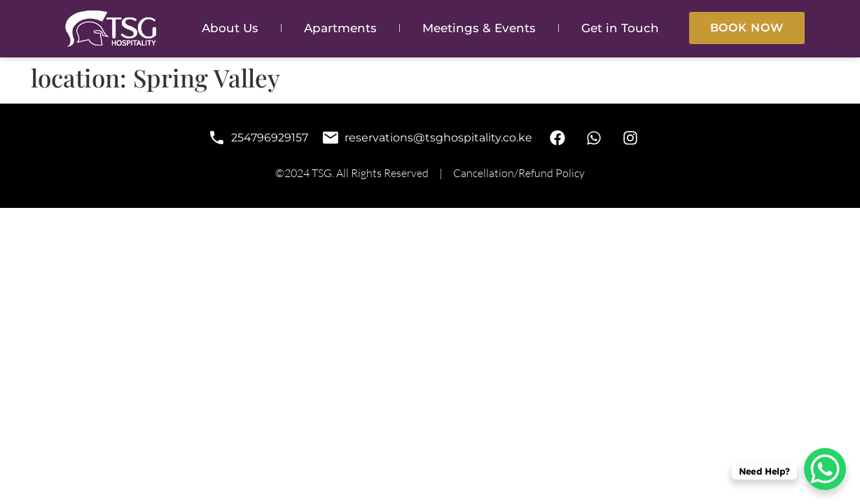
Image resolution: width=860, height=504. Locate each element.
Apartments (340, 28)
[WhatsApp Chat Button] (825, 469)
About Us (230, 28)
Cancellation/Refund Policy (519, 173)
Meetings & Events (479, 28)
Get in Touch (620, 28)
